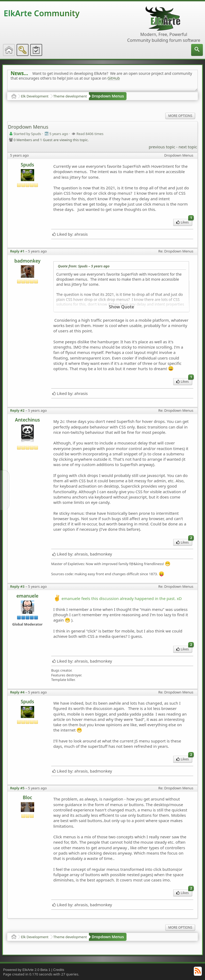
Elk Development (35, 96)
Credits (59, 970)
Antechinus (27, 420)
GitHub (114, 78)
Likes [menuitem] (184, 222)
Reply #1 (17, 251)
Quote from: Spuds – (84, 266)
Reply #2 (17, 410)
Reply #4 (17, 692)
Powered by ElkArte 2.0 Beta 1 (27, 970)
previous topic (162, 147)
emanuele (27, 596)
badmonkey (27, 261)
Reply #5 (17, 788)
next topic (188, 147)
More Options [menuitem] (180, 116)
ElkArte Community (42, 13)
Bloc (27, 797)
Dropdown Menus (108, 96)
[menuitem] (197, 50)
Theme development (70, 96)
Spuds (27, 165)
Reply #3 (17, 586)
